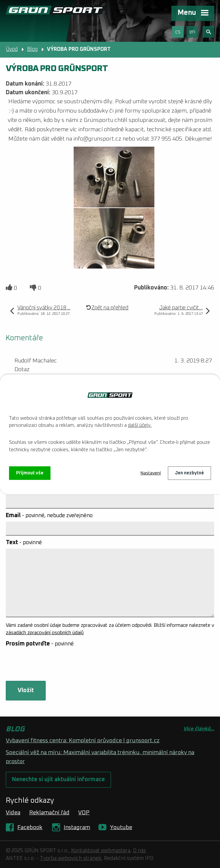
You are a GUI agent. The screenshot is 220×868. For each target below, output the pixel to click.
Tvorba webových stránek (71, 858)
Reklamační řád (49, 813)
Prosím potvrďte (40, 644)
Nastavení (151, 473)
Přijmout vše (30, 473)
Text (24, 543)
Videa (13, 813)
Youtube (121, 827)
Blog (32, 49)
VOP (84, 813)
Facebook (30, 827)
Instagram (77, 827)
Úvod (12, 49)
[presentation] (53, 665)
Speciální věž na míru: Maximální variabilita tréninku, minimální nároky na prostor (100, 757)
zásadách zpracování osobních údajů (45, 633)
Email (49, 516)
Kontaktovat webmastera (101, 851)
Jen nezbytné (189, 473)
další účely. (140, 425)
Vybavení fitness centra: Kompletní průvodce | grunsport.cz (83, 741)
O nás (139, 851)
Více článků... (199, 729)
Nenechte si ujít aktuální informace (58, 780)
